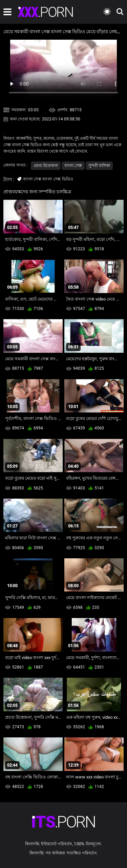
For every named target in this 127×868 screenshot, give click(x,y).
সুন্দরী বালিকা (99, 166)
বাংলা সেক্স (73, 166)
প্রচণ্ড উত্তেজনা (46, 166)
